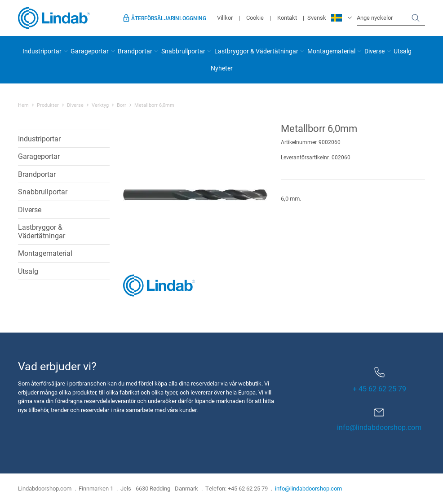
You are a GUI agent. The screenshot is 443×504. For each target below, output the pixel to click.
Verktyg (100, 105)
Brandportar (135, 51)
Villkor (225, 18)
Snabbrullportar (183, 51)
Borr (122, 105)
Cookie (255, 18)
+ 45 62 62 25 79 (379, 380)
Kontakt (287, 18)
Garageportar (90, 51)
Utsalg (403, 51)
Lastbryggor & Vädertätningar (256, 51)
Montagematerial (331, 51)
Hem (23, 105)
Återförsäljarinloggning (169, 18)
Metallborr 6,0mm (154, 105)
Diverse (374, 51)
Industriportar (42, 51)
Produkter (48, 105)
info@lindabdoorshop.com (379, 427)
